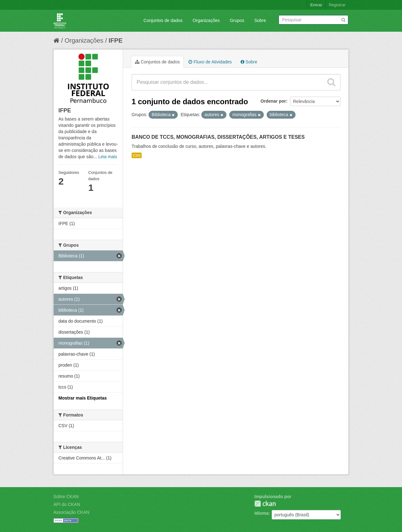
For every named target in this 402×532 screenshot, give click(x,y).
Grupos (237, 20)
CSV (137, 155)
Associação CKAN (71, 512)
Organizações (206, 20)
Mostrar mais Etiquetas (83, 398)
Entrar (316, 5)
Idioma (261, 513)
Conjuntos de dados (163, 20)
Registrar (337, 5)
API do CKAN (67, 504)
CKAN (265, 504)
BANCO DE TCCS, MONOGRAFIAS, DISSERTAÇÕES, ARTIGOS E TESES (218, 137)
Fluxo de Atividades (210, 62)
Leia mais (108, 157)
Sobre (260, 20)
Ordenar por (273, 101)
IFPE (116, 40)
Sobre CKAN (66, 497)
